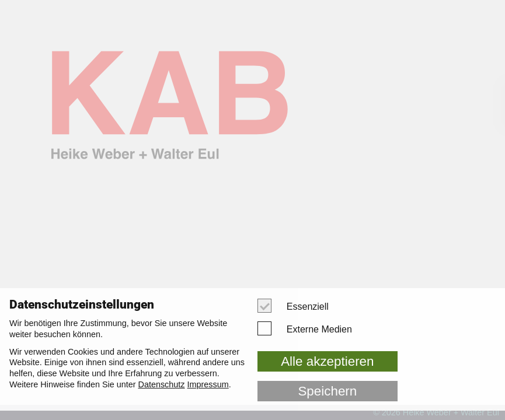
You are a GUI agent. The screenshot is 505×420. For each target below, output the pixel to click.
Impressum (208, 384)
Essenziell (298, 306)
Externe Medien (310, 328)
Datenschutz (162, 384)
